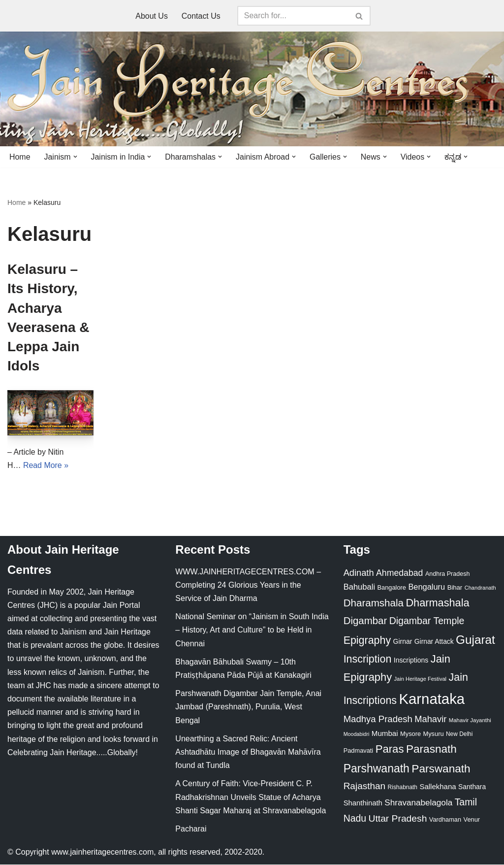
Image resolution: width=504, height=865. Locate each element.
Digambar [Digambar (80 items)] (365, 621)
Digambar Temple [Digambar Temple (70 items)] (427, 621)
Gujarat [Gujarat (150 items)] (475, 640)
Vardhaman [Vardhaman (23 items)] (445, 820)
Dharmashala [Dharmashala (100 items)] (437, 603)
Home (20, 157)
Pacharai (191, 829)
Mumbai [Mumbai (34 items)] (385, 734)
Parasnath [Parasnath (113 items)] (431, 749)
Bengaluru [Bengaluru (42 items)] (426, 587)
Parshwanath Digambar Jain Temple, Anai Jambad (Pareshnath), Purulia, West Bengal (248, 707)
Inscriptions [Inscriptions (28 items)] (411, 661)
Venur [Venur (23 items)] (472, 820)
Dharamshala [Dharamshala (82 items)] (374, 603)
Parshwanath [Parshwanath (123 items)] (377, 768)
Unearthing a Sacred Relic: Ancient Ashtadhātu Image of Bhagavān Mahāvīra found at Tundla (248, 752)
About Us (152, 16)
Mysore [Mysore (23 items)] (410, 734)
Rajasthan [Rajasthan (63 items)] (365, 786)
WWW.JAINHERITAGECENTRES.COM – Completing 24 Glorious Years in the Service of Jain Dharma (248, 585)
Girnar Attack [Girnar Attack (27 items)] (434, 641)
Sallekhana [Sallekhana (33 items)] (438, 787)
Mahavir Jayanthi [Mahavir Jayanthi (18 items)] (470, 720)
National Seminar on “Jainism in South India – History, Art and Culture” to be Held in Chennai (252, 630)
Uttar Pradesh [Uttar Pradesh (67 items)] (398, 819)
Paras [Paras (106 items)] (390, 749)
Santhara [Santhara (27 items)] (472, 787)
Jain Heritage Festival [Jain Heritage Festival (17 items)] (421, 679)
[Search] (293, 16)
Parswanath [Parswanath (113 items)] (441, 769)
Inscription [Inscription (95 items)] (368, 660)
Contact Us (201, 16)
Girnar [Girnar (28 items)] (403, 641)
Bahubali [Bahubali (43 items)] (359, 587)
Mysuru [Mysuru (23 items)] (434, 734)
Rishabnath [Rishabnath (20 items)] (403, 788)
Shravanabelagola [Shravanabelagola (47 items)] (418, 803)
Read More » (46, 465)
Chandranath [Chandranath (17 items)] (480, 588)
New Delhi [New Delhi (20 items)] (459, 734)
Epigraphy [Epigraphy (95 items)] (367, 640)
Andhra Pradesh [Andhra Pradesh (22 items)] (447, 574)
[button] (75, 157)
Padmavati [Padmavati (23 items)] (359, 751)
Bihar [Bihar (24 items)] (455, 588)
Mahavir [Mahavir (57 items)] (430, 719)
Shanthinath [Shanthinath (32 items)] (363, 803)
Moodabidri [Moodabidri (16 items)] (357, 734)
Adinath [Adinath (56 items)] (359, 573)
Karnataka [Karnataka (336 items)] (432, 699)
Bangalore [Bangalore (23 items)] (392, 588)
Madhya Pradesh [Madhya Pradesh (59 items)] (378, 719)
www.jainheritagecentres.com (102, 852)
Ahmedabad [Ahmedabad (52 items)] (399, 573)
